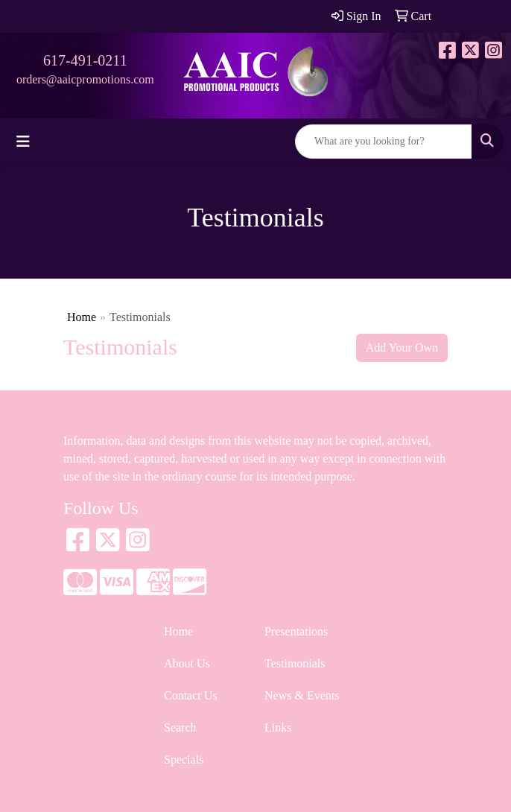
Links (278, 727)
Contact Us (191, 695)
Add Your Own (402, 348)
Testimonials (295, 663)
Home (82, 317)
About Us (187, 663)
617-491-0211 (85, 60)
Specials (184, 759)
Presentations (296, 631)
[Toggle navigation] (23, 142)
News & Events (302, 695)
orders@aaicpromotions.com (85, 79)
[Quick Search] (384, 142)
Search (180, 727)
